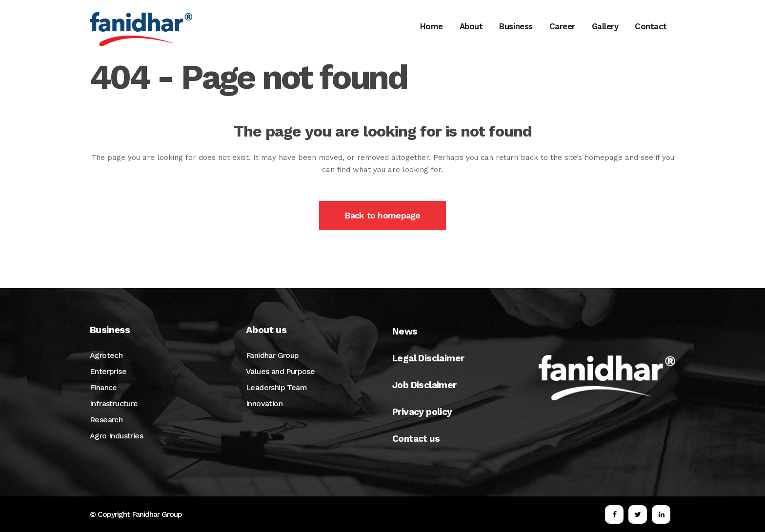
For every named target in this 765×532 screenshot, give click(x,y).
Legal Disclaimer (428, 358)
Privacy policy (422, 412)
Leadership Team (276, 387)
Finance (103, 387)
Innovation (264, 404)
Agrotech (106, 355)
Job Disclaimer (424, 385)
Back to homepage (382, 215)
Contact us (416, 439)
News (405, 331)
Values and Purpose (280, 371)
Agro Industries (116, 436)
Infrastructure (114, 404)
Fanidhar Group (272, 355)
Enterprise (108, 371)
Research (106, 420)
